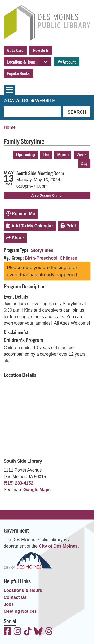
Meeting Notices (20, 611)
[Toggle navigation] (9, 90)
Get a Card (15, 50)
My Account (67, 62)
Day (84, 163)
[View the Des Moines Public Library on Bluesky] (38, 632)
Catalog (18, 101)
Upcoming (26, 155)
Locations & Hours (21, 62)
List (46, 155)
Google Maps (37, 490)
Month (63, 155)
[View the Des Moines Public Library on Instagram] (18, 632)
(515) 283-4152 (18, 483)
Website (45, 101)
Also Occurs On (47, 195)
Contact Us (15, 597)
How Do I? (41, 50)
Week (81, 155)
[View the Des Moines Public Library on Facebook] (7, 632)
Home (10, 127)
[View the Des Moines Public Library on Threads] (49, 632)
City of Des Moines (58, 546)
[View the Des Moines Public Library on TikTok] (28, 632)
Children (69, 258)
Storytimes (42, 250)
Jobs (9, 604)
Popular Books (18, 73)
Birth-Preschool (41, 258)
